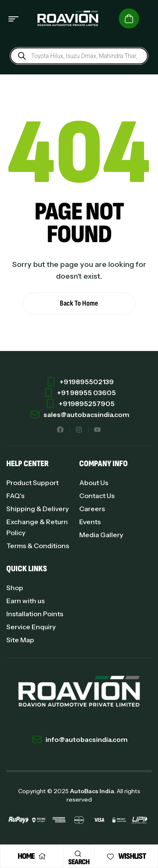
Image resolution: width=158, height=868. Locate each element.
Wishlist (132, 856)
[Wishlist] (110, 857)
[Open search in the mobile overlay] (79, 56)
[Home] (42, 856)
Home (26, 856)
